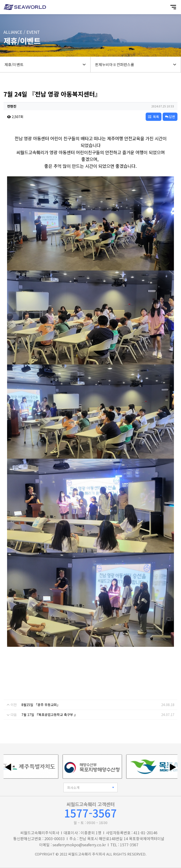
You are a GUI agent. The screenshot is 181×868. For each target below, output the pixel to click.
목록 (154, 117)
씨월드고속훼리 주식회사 (87, 854)
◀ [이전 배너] (8, 767)
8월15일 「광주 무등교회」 (41, 705)
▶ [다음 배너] (173, 767)
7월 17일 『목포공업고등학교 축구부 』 (49, 715)
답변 (170, 117)
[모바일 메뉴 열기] (173, 7)
